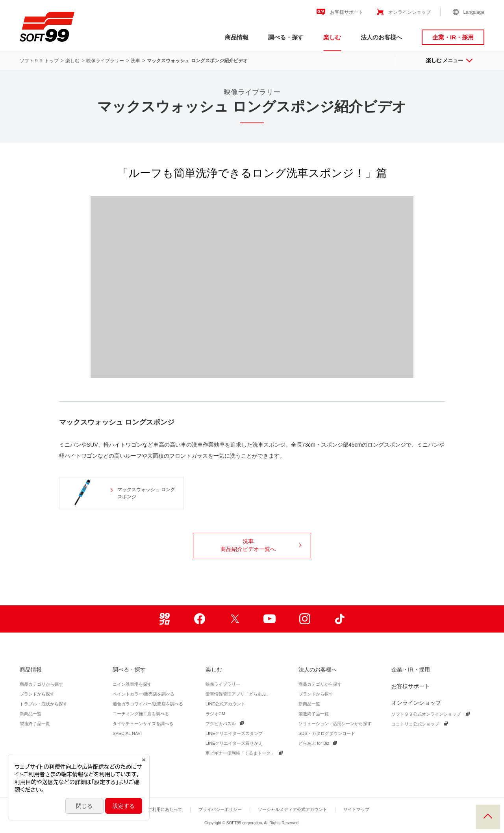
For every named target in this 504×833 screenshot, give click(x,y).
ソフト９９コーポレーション (47, 27)
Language (474, 12)
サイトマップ (356, 809)
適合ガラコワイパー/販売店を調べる (148, 704)
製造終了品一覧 (35, 724)
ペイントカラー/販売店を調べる (144, 694)
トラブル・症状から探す (44, 704)
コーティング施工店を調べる (141, 714)
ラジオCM (215, 714)
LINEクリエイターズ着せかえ (234, 743)
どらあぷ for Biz (314, 743)
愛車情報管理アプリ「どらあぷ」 (238, 694)
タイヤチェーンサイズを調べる (143, 724)
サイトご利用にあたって (158, 809)
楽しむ (332, 37)
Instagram (305, 619)
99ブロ (164, 619)
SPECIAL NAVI (127, 733)
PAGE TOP (488, 817)
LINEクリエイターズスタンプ (234, 733)
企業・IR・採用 (453, 37)
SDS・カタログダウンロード (327, 733)
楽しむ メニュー (449, 60)
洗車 (135, 61)
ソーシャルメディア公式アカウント (293, 809)
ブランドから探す (37, 694)
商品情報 (237, 37)
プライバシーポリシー (220, 809)
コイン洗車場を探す (132, 684)
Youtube (270, 619)
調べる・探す (286, 37)
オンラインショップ (409, 12)
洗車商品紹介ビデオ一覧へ (261, 545)
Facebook (199, 619)
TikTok (340, 619)
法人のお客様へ (381, 37)
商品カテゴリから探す (41, 684)
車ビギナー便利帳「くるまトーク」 (240, 753)
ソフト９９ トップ (39, 61)
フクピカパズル (221, 724)
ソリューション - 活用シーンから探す (335, 724)
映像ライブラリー (105, 61)
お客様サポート (346, 12)
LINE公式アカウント (225, 704)
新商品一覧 (31, 714)
